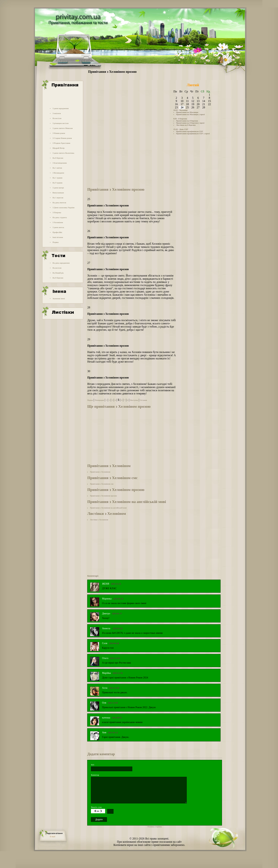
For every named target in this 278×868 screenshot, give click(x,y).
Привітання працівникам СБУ (190, 131)
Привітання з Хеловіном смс (102, 484)
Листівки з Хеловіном (99, 520)
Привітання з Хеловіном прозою (103, 496)
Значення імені (59, 298)
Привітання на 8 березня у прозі (190, 123)
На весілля (57, 118)
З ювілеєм (57, 113)
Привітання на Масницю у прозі (190, 114)
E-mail (53, 836)
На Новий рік (58, 273)
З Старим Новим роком (62, 138)
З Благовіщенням (60, 163)
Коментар (95, 775)
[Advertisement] (62, 98)
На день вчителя (59, 203)
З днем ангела (58, 227)
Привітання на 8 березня (187, 121)
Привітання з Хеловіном (100, 472)
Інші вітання (58, 237)
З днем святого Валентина (63, 153)
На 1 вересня (58, 198)
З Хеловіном (58, 222)
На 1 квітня (57, 168)
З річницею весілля (60, 123)
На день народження (61, 263)
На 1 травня (57, 178)
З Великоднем (58, 173)
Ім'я (93, 765)
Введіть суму (96, 807)
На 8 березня (58, 158)
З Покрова (57, 212)
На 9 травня (57, 183)
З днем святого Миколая (62, 128)
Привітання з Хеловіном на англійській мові (108, 508)
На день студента (60, 217)
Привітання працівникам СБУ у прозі (193, 133)
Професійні (57, 232)
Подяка (55, 242)
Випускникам (58, 193)
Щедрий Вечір (59, 148)
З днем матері (58, 188)
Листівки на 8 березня (186, 125)
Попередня (99, 400)
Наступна (134, 400)
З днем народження (61, 108)
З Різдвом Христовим (61, 143)
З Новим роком (59, 133)
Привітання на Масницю (187, 112)
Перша (90, 400)
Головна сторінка (155, 827)
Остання (143, 400)
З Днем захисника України (63, 207)
